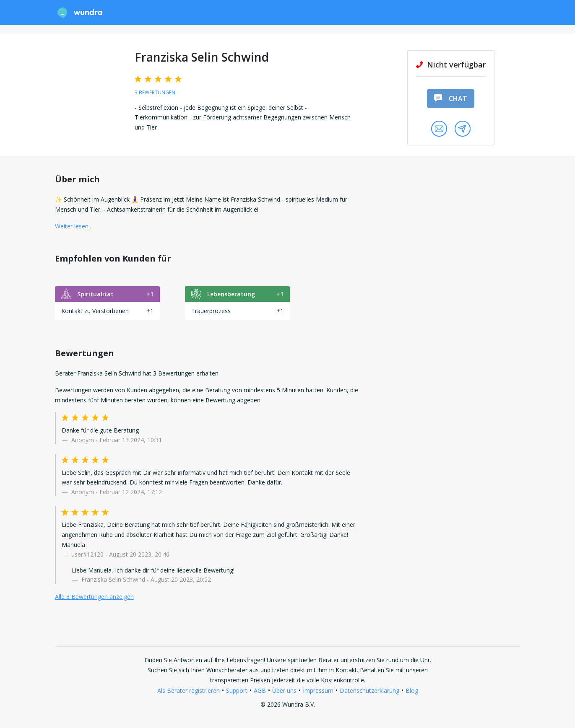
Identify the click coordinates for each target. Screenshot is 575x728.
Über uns (284, 690)
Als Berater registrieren (189, 690)
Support (237, 690)
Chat (450, 98)
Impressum (318, 690)
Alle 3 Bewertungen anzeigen (94, 597)
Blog (412, 690)
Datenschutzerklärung (369, 690)
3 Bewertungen (155, 92)
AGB (260, 690)
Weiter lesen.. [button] (73, 226)
